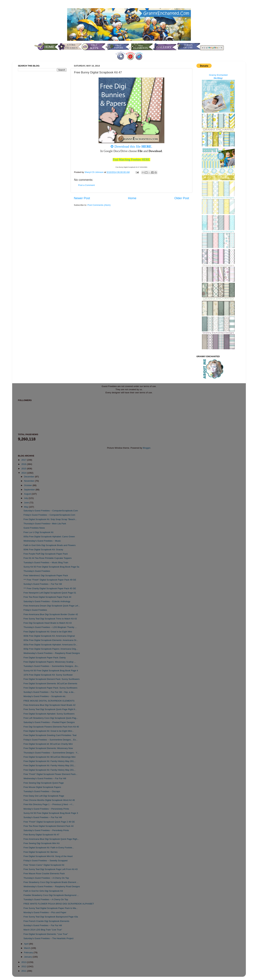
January (28, 957)
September (30, 490)
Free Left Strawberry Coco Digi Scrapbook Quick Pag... (51, 718)
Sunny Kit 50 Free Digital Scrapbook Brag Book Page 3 (51, 813)
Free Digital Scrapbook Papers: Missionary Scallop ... (50, 662)
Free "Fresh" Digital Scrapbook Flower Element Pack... (51, 774)
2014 (24, 473)
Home (132, 198)
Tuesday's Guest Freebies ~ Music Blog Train (46, 562)
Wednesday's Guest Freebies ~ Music (42, 541)
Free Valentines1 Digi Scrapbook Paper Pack (46, 575)
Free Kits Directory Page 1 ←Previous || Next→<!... (49, 804)
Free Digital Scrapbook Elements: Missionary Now (48, 748)
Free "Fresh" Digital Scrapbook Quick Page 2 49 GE (49, 822)
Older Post (182, 198)
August (28, 494)
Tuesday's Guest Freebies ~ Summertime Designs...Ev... (51, 666)
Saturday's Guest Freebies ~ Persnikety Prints (46, 830)
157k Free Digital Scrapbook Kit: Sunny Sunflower (48, 675)
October (28, 485)
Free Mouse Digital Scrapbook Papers (42, 787)
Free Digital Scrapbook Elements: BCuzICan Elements (50, 684)
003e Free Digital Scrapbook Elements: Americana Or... (51, 640)
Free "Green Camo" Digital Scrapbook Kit (44, 865)
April (27, 944)
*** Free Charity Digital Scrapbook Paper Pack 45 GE (50, 588)
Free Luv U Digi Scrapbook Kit (39, 532)
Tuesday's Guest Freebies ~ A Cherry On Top (46, 899)
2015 (24, 469)
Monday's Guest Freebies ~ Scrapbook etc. (45, 696)
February (29, 952)
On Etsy (218, 78)
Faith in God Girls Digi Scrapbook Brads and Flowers (50, 545)
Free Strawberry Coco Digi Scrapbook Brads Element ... (51, 882)
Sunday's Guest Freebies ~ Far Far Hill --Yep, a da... (49, 692)
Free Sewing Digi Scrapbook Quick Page (44, 783)
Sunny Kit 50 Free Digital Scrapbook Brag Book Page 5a (51, 567)
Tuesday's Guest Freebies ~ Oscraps (42, 791)
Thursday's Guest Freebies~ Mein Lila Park (45, 524)
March (27, 948)
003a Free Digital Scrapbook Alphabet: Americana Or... (51, 645)
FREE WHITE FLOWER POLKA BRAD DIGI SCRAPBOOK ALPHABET (59, 904)
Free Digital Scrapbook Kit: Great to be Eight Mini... (49, 731)
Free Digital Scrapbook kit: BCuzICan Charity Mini (48, 744)
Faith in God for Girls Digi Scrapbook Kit (43, 891)
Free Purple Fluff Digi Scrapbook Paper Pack (46, 554)
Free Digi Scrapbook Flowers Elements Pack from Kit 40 (51, 727)
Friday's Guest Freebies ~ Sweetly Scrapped (45, 861)
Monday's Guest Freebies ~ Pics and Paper (45, 912)
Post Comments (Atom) (99, 205)
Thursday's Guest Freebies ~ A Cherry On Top (46, 878)
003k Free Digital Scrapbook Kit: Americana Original (49, 636)
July (26, 498)
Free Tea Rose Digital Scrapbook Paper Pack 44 (47, 597)
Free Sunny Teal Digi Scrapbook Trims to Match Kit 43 (50, 619)
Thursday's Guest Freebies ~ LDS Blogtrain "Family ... (50, 627)
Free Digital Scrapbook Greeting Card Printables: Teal (50, 735)
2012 (24, 966)
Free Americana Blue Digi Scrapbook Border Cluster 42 (51, 614)
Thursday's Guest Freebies (37, 571)
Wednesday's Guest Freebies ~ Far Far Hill (45, 778)
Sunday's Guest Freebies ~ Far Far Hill (43, 584)
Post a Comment (86, 185)
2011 (24, 971)
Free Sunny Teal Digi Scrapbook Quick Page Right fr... (50, 709)
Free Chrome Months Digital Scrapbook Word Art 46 (49, 800)
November (29, 481)
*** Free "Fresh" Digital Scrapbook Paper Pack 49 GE (50, 580)
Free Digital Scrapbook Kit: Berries (41, 852)
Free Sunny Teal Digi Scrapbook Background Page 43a (51, 917)
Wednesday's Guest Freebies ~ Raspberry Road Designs (52, 653)
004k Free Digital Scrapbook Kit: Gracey (43, 550)
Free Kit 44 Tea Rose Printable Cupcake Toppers (48, 558)
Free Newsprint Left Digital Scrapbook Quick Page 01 (50, 593)
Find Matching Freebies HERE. (131, 160)
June (27, 503)
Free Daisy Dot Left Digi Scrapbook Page (44, 796)
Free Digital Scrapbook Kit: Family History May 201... (50, 761)
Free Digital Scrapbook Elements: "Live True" (46, 934)
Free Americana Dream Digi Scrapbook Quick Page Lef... (52, 606)
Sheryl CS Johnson (94, 172)
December (29, 477)
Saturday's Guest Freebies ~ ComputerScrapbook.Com (51, 511)
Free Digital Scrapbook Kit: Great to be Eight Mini (48, 632)
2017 (24, 460)
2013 (24, 962)
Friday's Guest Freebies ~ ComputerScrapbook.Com (49, 515)
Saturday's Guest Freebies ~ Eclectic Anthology (47, 601)
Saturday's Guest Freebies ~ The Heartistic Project (49, 938)
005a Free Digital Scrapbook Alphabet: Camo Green (49, 537)
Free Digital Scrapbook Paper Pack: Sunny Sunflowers (50, 688)
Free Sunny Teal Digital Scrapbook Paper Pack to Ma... (51, 908)
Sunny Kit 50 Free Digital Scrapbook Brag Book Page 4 (51, 671)
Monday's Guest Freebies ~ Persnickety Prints (46, 809)
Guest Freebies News (34, 528)
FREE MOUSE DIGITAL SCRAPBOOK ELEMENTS (49, 701)
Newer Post (82, 198)
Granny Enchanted (218, 75)
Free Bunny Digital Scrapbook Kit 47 (41, 835)
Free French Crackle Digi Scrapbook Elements (46, 921)
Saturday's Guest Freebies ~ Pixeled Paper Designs (49, 722)
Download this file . (133, 146)
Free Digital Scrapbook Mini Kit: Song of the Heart (48, 856)
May (26, 507)
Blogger (147, 448)
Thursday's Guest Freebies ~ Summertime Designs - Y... (51, 753)
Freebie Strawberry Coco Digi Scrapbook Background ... (51, 895)
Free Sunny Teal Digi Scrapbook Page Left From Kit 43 (51, 869)
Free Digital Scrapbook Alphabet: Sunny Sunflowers (49, 714)
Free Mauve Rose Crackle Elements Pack (44, 874)
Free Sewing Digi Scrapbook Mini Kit (42, 843)
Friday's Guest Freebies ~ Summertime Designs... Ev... (51, 740)
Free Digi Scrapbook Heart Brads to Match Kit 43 (48, 623)
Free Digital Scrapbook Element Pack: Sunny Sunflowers (52, 679)
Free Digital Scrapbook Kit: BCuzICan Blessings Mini (50, 757)
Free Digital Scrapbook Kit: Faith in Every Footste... (49, 848)
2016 (24, 464)
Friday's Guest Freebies (35, 610)
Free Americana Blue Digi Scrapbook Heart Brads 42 (50, 705)
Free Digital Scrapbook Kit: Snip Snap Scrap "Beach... (50, 519)
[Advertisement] (31, 129)
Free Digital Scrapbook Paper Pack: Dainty (45, 658)
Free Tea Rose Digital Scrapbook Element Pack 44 (49, 826)
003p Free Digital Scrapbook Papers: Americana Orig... (51, 649)
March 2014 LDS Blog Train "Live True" (43, 930)
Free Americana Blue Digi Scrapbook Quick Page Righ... (51, 839)
